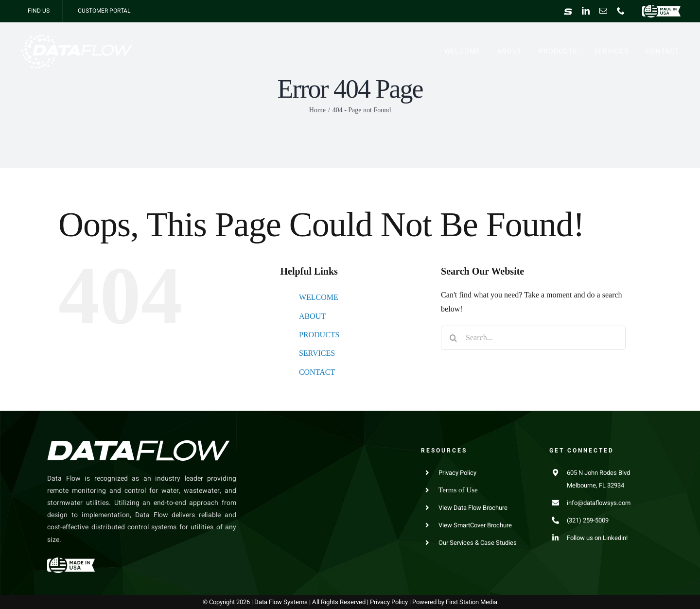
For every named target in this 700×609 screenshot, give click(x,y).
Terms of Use (458, 490)
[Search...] (533, 338)
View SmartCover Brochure (475, 525)
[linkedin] (586, 11)
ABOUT (312, 316)
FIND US (39, 11)
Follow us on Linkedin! (597, 538)
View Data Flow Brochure (473, 508)
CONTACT (317, 372)
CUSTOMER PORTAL (104, 11)
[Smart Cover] (568, 11)
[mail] (603, 11)
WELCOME (319, 297)
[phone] (621, 11)
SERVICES (317, 353)
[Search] (453, 338)
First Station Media (472, 602)
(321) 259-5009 (588, 520)
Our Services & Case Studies (478, 543)
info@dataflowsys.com (599, 503)
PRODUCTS (319, 335)
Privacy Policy (457, 473)
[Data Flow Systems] (76, 38)
